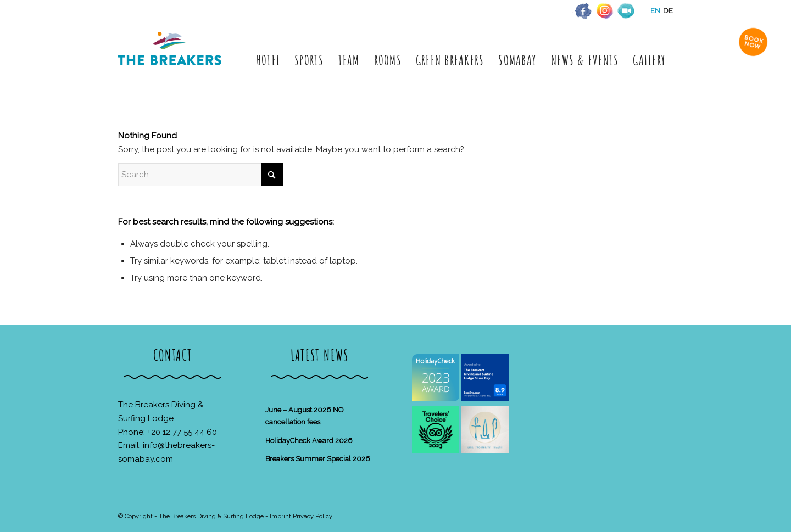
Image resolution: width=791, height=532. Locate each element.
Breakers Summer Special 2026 (318, 459)
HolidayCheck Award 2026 (309, 441)
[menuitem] (268, 60)
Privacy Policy (313, 516)
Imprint (280, 516)
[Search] (200, 175)
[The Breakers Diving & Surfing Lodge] (172, 60)
